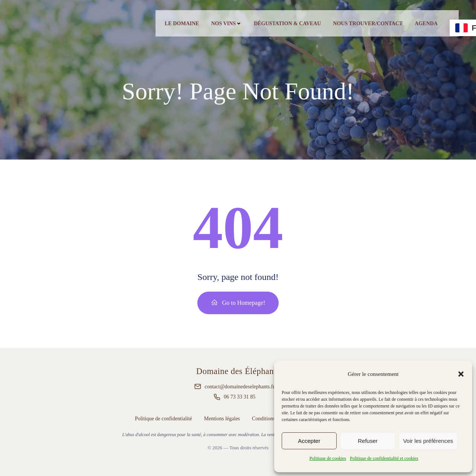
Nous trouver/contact (368, 24)
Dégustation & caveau (287, 24)
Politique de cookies (328, 458)
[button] (461, 374)
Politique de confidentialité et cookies (384, 458)
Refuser (368, 441)
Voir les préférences (428, 441)
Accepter (309, 441)
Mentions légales (222, 419)
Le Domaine (182, 24)
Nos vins (227, 24)
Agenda (426, 24)
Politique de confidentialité (163, 419)
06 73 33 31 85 (240, 397)
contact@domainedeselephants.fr (240, 387)
